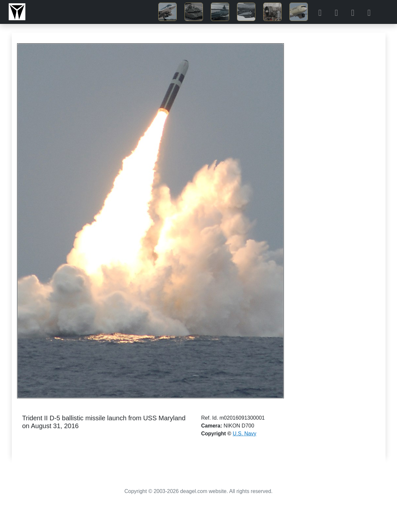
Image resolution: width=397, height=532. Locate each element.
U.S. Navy (245, 434)
